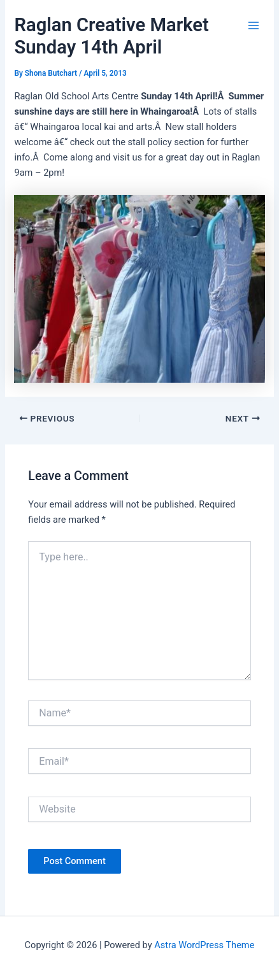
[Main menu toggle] (254, 25)
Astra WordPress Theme (204, 945)
